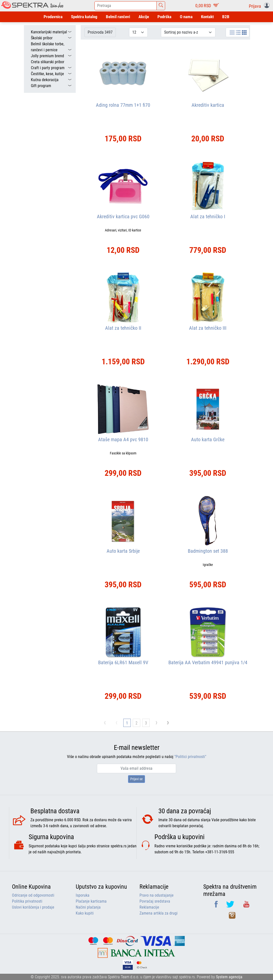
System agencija (229, 977)
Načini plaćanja (88, 907)
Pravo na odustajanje (157, 895)
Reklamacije (149, 907)
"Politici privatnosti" (190, 757)
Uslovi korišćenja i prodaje (33, 907)
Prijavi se (136, 779)
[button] (260, 6)
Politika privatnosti (27, 901)
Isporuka (83, 895)
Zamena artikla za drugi (159, 913)
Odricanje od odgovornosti (33, 895)
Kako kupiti (85, 913)
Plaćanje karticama (91, 901)
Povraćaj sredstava (155, 901)
